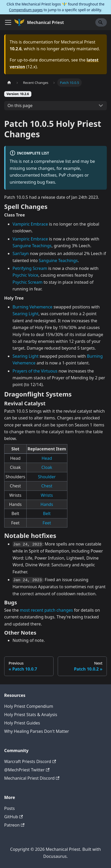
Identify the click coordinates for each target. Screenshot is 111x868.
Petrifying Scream (30, 268)
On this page (20, 106)
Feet (47, 523)
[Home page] (9, 82)
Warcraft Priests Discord (30, 761)
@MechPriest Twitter (27, 770)
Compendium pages (26, 10)
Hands (47, 504)
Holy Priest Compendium (29, 706)
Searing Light (25, 314)
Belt (47, 513)
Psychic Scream (28, 282)
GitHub (13, 817)
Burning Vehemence (33, 307)
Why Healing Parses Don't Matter (37, 731)
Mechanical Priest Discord (32, 778)
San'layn (21, 253)
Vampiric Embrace (30, 224)
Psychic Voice (25, 275)
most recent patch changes (46, 610)
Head (47, 458)
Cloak (47, 467)
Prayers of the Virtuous (35, 371)
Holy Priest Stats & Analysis (31, 715)
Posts (9, 808)
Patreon (14, 825)
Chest (47, 486)
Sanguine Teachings (32, 246)
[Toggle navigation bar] (8, 22)
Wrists (47, 495)
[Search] (101, 22)
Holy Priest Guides (22, 723)
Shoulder (47, 477)
